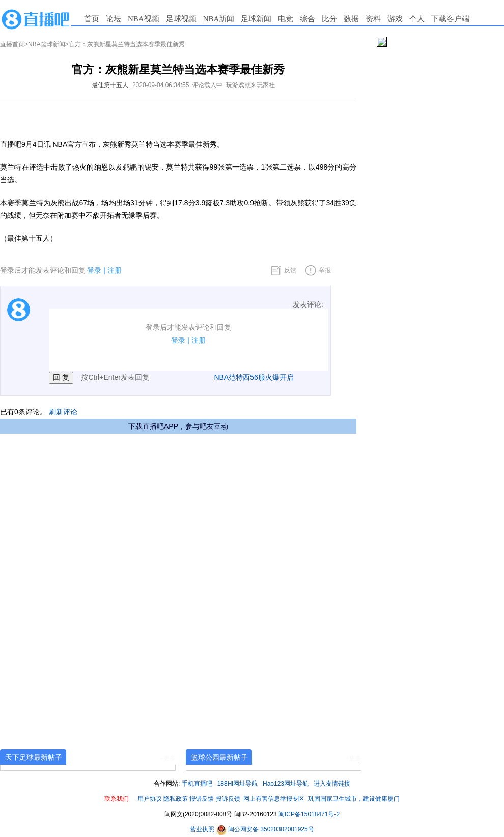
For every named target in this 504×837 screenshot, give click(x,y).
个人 (417, 19)
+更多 (168, 758)
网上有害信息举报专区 (274, 799)
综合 (307, 19)
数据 (351, 19)
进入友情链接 (332, 784)
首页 (92, 19)
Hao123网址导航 (286, 784)
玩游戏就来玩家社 (250, 85)
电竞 (286, 19)
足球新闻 (256, 19)
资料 (373, 19)
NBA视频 (144, 19)
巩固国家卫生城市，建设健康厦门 (354, 799)
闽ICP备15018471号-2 (309, 814)
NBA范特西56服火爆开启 (254, 377)
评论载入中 (207, 85)
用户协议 (150, 799)
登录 (94, 270)
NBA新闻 (219, 19)
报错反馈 (202, 799)
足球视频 (181, 19)
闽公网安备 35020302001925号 (265, 829)
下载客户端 (450, 19)
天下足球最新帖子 (34, 757)
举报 (325, 270)
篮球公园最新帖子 (219, 757)
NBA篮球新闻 (47, 44)
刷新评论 (63, 412)
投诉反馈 (228, 799)
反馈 (290, 270)
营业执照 (203, 829)
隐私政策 (176, 799)
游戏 (395, 19)
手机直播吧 (197, 784)
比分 (329, 19)
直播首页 (12, 44)
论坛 (114, 19)
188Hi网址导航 (237, 784)
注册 (115, 270)
